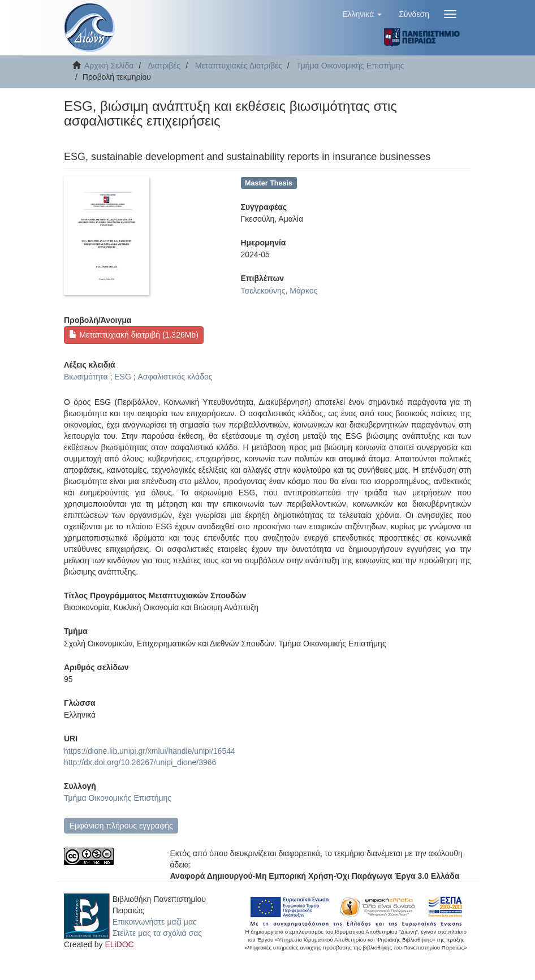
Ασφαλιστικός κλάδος (175, 377)
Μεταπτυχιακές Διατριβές (239, 66)
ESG (123, 377)
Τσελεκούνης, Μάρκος (279, 291)
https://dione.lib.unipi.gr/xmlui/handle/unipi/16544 (150, 751)
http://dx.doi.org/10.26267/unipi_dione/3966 (140, 762)
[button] (362, 14)
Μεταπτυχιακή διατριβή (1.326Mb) (133, 335)
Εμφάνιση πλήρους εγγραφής (121, 826)
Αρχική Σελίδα (109, 66)
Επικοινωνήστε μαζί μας (155, 922)
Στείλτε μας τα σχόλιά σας (157, 933)
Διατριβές (164, 66)
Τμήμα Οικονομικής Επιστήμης (350, 66)
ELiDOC (119, 944)
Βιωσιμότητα (86, 377)
